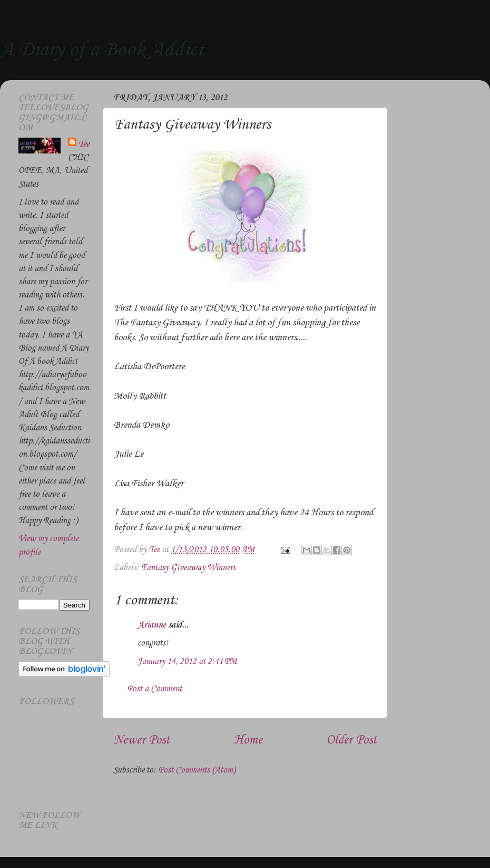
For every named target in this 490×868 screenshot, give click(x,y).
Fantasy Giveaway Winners (188, 568)
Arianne (152, 625)
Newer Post (141, 740)
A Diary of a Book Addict (102, 50)
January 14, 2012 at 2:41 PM (187, 662)
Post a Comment (154, 689)
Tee (84, 144)
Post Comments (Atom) (197, 770)
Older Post (351, 740)
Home (248, 740)
